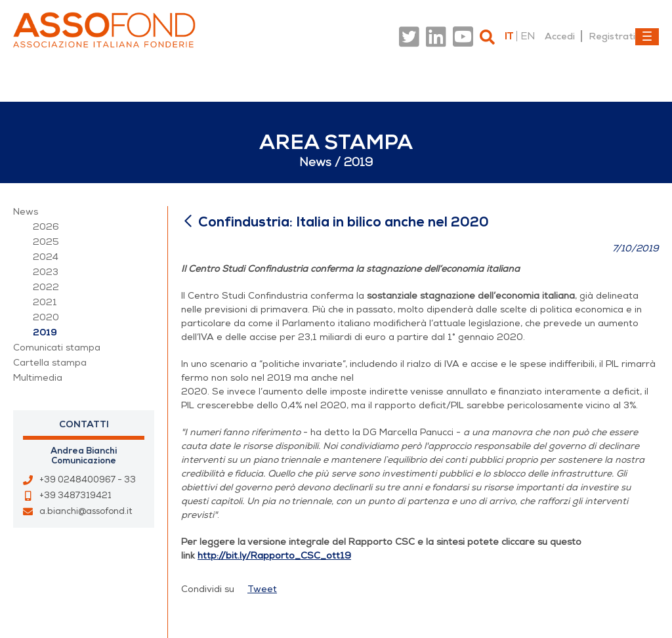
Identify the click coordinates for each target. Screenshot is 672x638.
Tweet (262, 589)
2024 (46, 257)
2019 (45, 332)
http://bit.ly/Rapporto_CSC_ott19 (274, 556)
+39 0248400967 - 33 (88, 480)
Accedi (560, 36)
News (26, 212)
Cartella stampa (50, 363)
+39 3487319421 (75, 496)
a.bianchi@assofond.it (86, 511)
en (528, 36)
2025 (46, 242)
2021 (45, 302)
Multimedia (38, 378)
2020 (46, 317)
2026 (46, 227)
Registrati (612, 36)
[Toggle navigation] (647, 37)
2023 (46, 272)
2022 (46, 287)
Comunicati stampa (57, 348)
